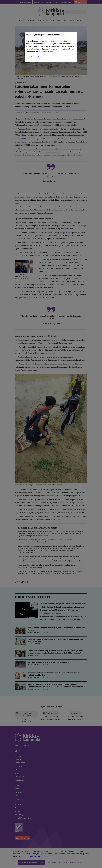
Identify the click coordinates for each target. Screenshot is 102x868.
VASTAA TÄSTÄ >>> (34, 56)
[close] (75, 35)
